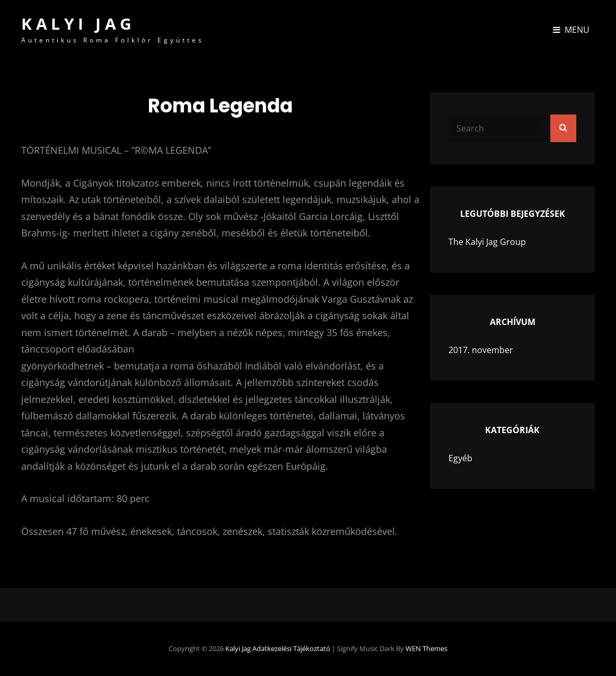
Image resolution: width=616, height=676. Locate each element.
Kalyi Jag (78, 24)
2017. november (481, 350)
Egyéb (460, 458)
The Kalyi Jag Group (487, 242)
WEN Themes (426, 648)
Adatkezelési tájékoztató (291, 648)
